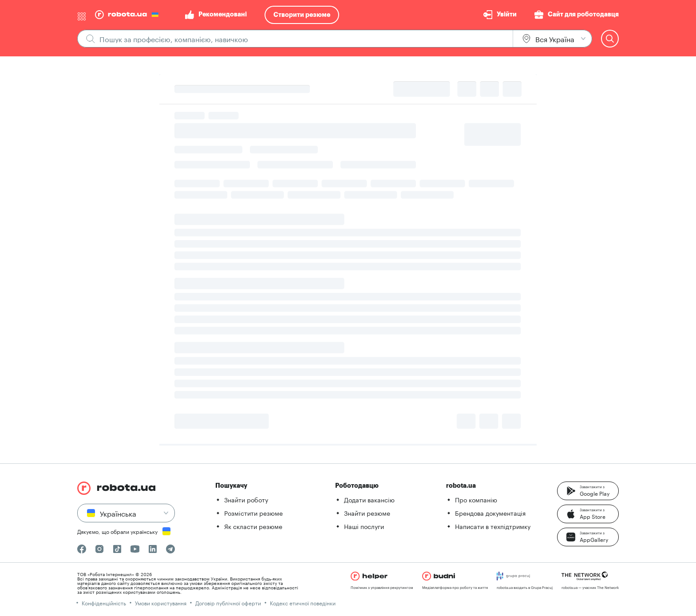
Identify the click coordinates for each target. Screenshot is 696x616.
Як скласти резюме (253, 526)
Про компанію (476, 499)
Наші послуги (364, 526)
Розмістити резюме (253, 513)
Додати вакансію (369, 499)
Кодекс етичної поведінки (303, 602)
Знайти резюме (367, 513)
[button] (588, 491)
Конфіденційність (104, 602)
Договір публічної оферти (228, 602)
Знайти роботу (246, 499)
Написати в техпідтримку (493, 526)
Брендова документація (490, 513)
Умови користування (161, 602)
